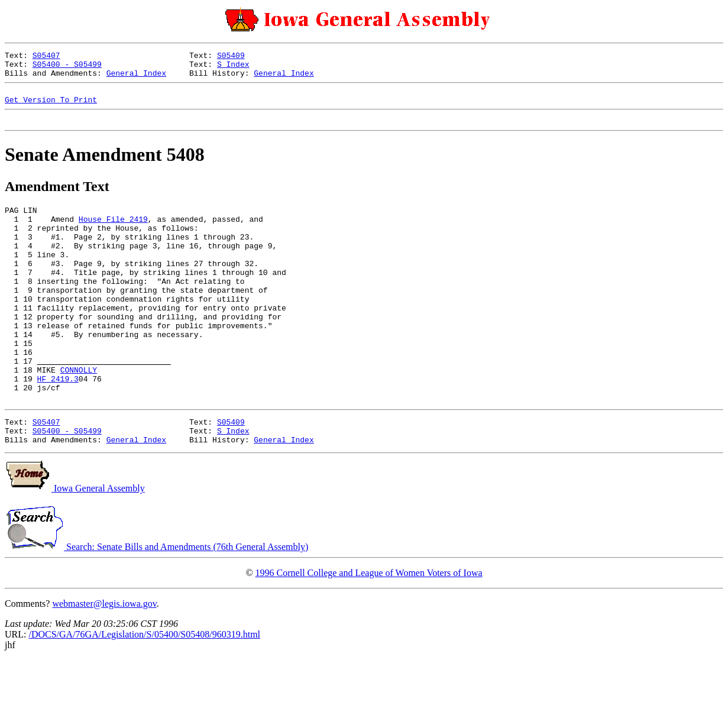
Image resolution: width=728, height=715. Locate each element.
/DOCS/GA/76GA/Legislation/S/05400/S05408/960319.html (144, 689)
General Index (136, 78)
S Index (233, 67)
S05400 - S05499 (67, 67)
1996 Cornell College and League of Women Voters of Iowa (369, 628)
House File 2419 (113, 233)
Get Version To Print (51, 108)
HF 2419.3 (58, 425)
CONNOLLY (79, 414)
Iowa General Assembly (75, 543)
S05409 (231, 57)
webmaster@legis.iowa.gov (104, 659)
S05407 (46, 57)
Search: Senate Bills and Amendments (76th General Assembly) (156, 602)
